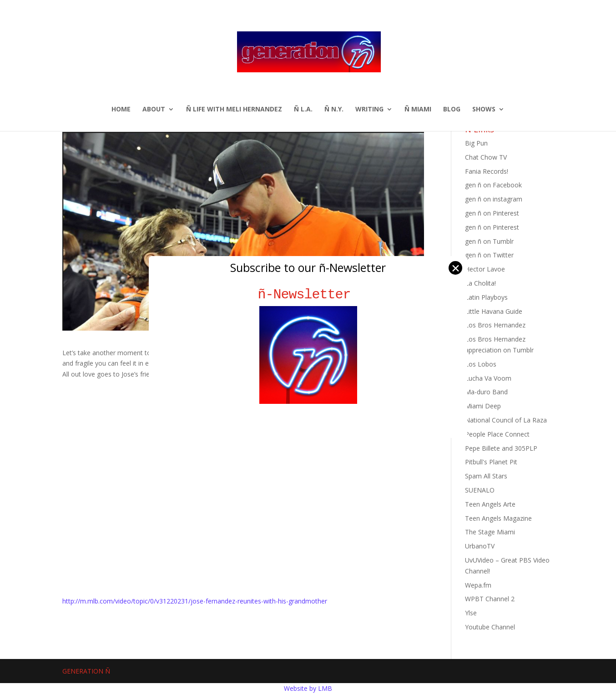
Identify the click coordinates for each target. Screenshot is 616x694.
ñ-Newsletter (308, 294)
